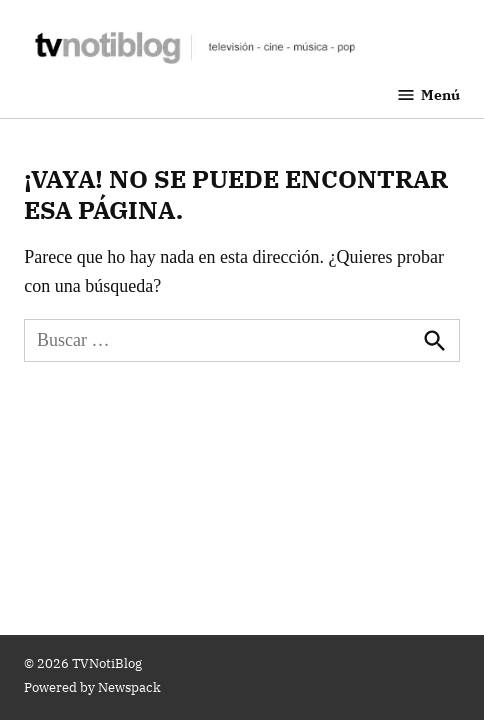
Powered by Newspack (92, 687)
